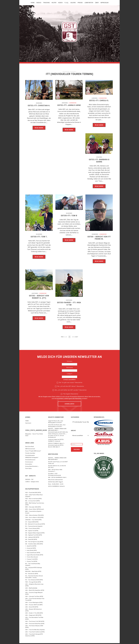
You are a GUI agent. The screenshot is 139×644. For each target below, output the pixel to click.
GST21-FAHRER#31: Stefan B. (56, 487)
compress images (53, 440)
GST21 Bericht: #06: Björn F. (56, 447)
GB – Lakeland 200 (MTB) (32, 538)
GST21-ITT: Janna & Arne (69, 106)
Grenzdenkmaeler (30, 456)
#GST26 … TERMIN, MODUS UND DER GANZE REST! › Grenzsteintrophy (57, 431)
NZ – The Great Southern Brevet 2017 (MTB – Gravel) (34, 578)
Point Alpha (28, 469)
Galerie (73, 3)
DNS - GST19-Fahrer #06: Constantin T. (55, 471)
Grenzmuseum (29, 463)
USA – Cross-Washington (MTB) (34, 603)
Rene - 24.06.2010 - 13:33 (56, 485)
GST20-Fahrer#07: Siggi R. (56, 483)
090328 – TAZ (29, 480)
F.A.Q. (67, 3)
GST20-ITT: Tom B (69, 217)
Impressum (104, 3)
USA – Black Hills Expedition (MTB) (35, 591)
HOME (27, 422)
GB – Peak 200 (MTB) (31, 540)
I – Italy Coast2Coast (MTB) (33, 553)
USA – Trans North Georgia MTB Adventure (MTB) (34, 636)
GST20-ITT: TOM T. (39, 238)
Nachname (70, 368)
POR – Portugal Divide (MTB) (33, 583)
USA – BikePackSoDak (31, 589)
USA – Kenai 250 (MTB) (32, 608)
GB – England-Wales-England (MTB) (35, 534)
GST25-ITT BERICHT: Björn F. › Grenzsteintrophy (56, 445)
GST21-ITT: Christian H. (39, 107)
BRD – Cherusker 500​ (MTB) (33, 508)
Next (77, 338)
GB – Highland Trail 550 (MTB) (34, 536)
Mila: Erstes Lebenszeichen (56, 481)
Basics (39, 3)
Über (97, 3)
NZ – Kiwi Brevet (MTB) (32, 575)
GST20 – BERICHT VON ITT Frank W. (99, 239)
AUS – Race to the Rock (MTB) (33, 500)
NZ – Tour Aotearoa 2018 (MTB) (34, 581)
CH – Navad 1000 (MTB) (32, 523)
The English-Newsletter (69, 395)
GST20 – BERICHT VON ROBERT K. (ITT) (39, 298)
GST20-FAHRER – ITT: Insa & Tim (69, 305)
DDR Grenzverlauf (30, 450)
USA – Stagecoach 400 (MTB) (33, 616)
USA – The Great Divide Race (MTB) (35, 624)
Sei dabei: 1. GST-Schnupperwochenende (55, 475)
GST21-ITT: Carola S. (99, 102)
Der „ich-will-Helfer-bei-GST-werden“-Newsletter (70, 391)
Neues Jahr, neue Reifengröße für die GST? (56, 422)
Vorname (70, 362)
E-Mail (70, 375)
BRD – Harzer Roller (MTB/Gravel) (35, 510)
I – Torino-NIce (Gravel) (32, 558)
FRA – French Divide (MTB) (32, 529)
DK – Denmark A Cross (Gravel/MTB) (35, 525)
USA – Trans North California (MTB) (35, 633)
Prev (62, 338)
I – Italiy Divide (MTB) (31, 551)
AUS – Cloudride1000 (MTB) (33, 493)
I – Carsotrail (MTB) (31, 549)
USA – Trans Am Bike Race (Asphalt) (35, 631)
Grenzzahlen (29, 465)
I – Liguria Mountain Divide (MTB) (34, 556)
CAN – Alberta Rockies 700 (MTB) (34, 516)
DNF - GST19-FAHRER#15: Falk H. (57, 478)
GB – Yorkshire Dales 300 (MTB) (34, 545)
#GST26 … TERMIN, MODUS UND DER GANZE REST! (57, 460)
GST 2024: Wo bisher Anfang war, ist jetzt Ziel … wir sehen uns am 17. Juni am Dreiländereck (58, 436)
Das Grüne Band (30, 447)
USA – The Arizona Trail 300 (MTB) (35, 622)
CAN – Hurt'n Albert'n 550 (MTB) (34, 518)
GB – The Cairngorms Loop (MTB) (34, 542)
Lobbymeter (89, 3)
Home (33, 3)
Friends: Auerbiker (30, 454)
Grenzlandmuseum (30, 461)
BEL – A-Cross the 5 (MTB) (32, 502)
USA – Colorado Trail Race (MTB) (34, 597)
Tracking (46, 3)
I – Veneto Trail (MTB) (31, 562)
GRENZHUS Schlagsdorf (32, 458)
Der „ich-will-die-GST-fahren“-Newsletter (69, 387)
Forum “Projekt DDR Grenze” (33, 452)
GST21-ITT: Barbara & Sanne (99, 162)
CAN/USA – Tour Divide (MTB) (33, 521)
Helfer (54, 3)
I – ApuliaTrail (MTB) (31, 547)
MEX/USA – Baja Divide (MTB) (33, 572)
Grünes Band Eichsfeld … (32, 467)
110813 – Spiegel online (32, 482)
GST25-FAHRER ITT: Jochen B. (56, 441)
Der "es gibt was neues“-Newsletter (70, 383)
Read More (39, 129)
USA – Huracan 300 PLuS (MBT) (34, 606)
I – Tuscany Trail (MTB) (31, 560)
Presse (80, 3)
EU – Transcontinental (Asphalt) (34, 527)
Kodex (60, 3)
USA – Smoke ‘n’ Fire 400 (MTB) (34, 614)
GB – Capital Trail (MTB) (32, 531)
